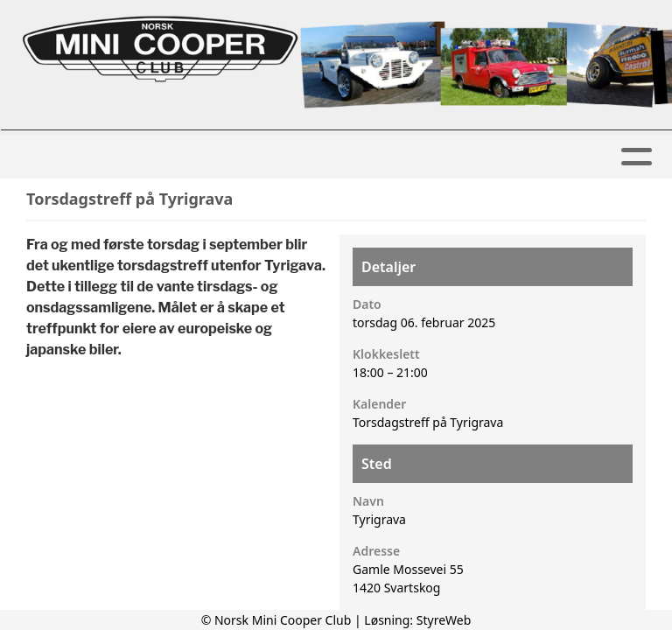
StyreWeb (444, 620)
